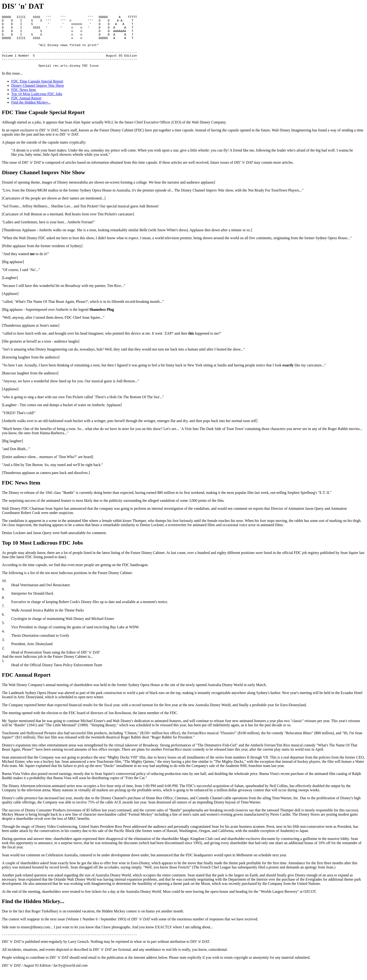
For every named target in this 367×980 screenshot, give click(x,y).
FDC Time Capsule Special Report (37, 91)
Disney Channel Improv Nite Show (38, 95)
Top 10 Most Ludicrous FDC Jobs (37, 104)
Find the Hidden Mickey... (31, 112)
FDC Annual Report (26, 108)
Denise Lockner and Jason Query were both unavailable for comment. (54, 543)
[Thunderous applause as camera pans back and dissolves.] (46, 483)
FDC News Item (24, 99)
